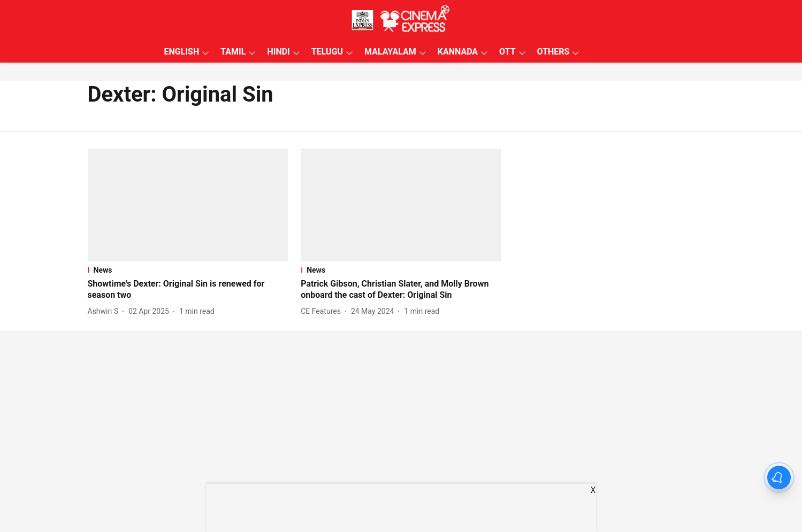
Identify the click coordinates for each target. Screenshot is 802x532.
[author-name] (105, 311)
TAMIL (233, 52)
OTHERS (553, 52)
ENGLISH (182, 52)
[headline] (188, 290)
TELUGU (327, 52)
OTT (507, 52)
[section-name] (188, 270)
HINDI (278, 52)
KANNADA (458, 52)
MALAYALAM (390, 52)
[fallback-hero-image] (188, 205)
